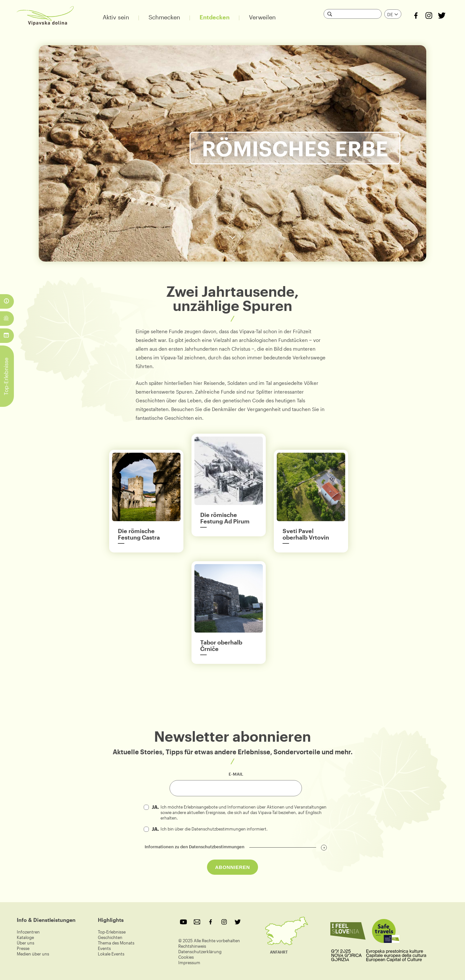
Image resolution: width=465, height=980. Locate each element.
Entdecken (215, 17)
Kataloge (25, 937)
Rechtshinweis (192, 946)
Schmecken (164, 17)
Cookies (186, 957)
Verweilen (262, 17)
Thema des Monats (116, 943)
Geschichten (110, 937)
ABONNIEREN (232, 867)
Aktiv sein (116, 17)
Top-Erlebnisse (112, 932)
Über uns (26, 943)
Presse (23, 948)
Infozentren (28, 932)
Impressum (189, 963)
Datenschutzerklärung (200, 952)
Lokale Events (111, 954)
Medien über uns (33, 954)
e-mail (236, 774)
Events (104, 948)
